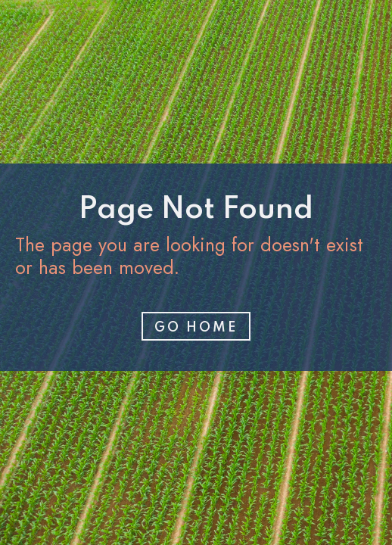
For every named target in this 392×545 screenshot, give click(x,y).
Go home (196, 328)
